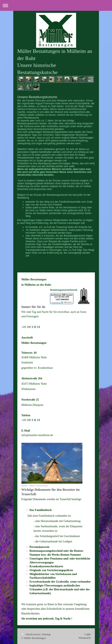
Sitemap (46, 634)
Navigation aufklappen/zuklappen (56, 5)
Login (87, 634)
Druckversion (31, 634)
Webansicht (84, 638)
